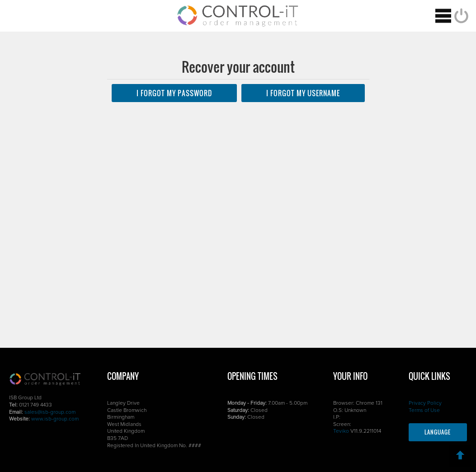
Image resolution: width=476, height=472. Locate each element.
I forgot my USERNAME (303, 93)
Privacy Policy (425, 403)
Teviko (341, 431)
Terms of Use (424, 411)
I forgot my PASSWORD (174, 93)
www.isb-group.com (55, 419)
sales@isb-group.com (50, 412)
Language (438, 432)
